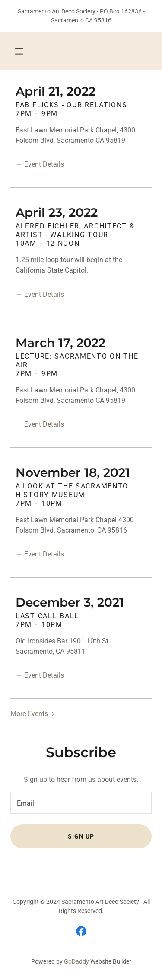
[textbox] (81, 803)
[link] (81, 931)
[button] (19, 51)
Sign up (81, 836)
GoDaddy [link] (76, 961)
